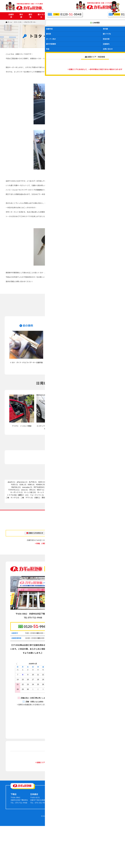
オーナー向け (54, 16)
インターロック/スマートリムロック (73, 490)
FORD (113, 482)
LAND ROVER (97, 485)
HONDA (39, 485)
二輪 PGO (50, 495)
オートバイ (95, 490)
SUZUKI (107, 487)
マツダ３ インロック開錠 (22, 426)
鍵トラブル (41, 16)
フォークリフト (36, 495)
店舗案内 (92, 16)
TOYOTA (12, 490)
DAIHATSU (84, 482)
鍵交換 (30, 16)
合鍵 (36, 498)
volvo (23, 490)
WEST (39, 490)
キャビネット (109, 490)
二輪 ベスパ (111, 495)
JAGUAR (60, 485)
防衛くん (113, 498)
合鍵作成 (11, 16)
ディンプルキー (95, 492)
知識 (81, 498)
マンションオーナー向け (82, 831)
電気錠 (56, 500)
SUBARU (96, 487)
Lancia (86, 485)
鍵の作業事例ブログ (101, 820)
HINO (30, 485)
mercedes (26, 487)
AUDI (40, 482)
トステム (109, 492)
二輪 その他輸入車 (65, 495)
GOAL (22, 485)
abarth (10, 482)
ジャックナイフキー (77, 492)
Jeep (69, 485)
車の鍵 (21, 16)
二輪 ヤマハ (25, 498)
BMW (49, 482)
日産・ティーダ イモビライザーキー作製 (103, 427)
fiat (104, 482)
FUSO (13, 485)
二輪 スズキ (97, 495)
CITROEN (72, 482)
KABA (77, 485)
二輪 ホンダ (11, 498)
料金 (101, 16)
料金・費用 (97, 828)
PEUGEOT (73, 487)
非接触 (66, 500)
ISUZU (49, 485)
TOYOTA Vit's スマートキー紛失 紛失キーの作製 (77, 427)
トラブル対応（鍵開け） (16, 495)
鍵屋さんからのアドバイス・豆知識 (106, 823)
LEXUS (109, 485)
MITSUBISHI (39, 487)
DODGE (96, 482)
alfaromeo (21, 482)
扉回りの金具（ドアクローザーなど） (55, 498)
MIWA (51, 487)
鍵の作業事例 (80, 16)
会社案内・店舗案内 (101, 826)
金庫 (88, 498)
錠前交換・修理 (99, 498)
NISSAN (61, 487)
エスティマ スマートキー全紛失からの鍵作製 (49, 427)
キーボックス (15, 492)
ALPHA (32, 482)
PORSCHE (85, 487)
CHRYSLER (60, 482)
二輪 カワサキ (82, 495)
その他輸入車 (51, 490)
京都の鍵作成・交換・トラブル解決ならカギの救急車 (59, 850)
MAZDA (14, 487)
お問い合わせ (112, 16)
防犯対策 (67, 16)
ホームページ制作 (59, 853)
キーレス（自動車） (45, 492)
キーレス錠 (28, 492)
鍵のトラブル (78, 828)
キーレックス (61, 492)
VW (31, 490)
